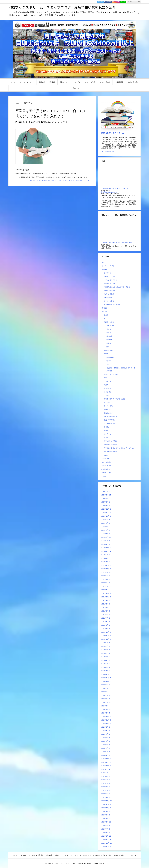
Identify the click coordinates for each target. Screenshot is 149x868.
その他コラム (106, 476)
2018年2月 (106, 752)
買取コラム (47, 122)
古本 (105, 378)
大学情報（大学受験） (111, 441)
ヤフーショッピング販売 (112, 305)
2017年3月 (106, 790)
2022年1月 (106, 590)
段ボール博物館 (109, 294)
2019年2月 (106, 709)
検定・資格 (108, 388)
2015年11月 (106, 847)
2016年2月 (106, 836)
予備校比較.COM (109, 283)
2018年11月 (106, 720)
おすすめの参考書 (110, 424)
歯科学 (109, 361)
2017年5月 (106, 783)
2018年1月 (106, 755)
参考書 (106, 315)
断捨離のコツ (108, 413)
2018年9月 (106, 727)
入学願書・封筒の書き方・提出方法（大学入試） (120, 448)
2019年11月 (106, 678)
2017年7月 (106, 776)
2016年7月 (106, 818)
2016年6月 (106, 822)
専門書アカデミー (110, 276)
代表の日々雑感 (106, 473)
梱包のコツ (108, 409)
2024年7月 (106, 527)
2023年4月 (106, 558)
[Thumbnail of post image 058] (42, 148)
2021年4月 (106, 618)
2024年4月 (106, 537)
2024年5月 (106, 534)
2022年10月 (106, 569)
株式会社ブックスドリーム (113, 133)
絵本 (108, 395)
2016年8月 (106, 815)
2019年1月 (106, 713)
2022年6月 (106, 583)
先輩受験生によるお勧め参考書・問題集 (117, 287)
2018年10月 (106, 724)
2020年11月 (106, 636)
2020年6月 (106, 653)
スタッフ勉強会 (106, 462)
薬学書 (109, 343)
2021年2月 (106, 625)
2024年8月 (106, 523)
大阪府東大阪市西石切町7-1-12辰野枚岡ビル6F (117, 243)
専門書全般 (110, 326)
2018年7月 (106, 734)
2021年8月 (106, 604)
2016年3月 (106, 833)
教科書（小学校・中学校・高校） (115, 399)
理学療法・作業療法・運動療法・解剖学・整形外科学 (121, 369)
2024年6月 (106, 530)
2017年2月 (106, 794)
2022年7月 (106, 579)
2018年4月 (106, 745)
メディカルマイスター (111, 280)
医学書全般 (110, 357)
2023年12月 (106, 548)
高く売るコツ (108, 402)
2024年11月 (106, 513)
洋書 (108, 347)
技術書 (109, 333)
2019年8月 (106, 688)
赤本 (105, 319)
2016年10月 (107, 808)
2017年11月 (106, 762)
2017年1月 (106, 797)
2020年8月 (106, 646)
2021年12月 (106, 593)
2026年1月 (106, 495)
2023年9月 (106, 555)
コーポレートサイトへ (109, 266)
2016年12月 (107, 801)
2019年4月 (106, 702)
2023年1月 (106, 562)
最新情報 (104, 269)
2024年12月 (106, 509)
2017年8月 (106, 773)
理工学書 (109, 336)
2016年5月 (106, 825)
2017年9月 (106, 769)
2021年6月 (106, 611)
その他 (106, 455)
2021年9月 (106, 600)
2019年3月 (106, 706)
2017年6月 (106, 780)
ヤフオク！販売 (109, 301)
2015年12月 (107, 843)
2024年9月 (106, 520)
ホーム (20, 103)
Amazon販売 (108, 298)
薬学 (108, 364)
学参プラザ (108, 273)
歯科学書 (109, 340)
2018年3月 (106, 748)
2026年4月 (106, 491)
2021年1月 (106, 629)
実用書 (106, 385)
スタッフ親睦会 (106, 466)
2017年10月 (106, 766)
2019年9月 (106, 685)
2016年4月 (106, 829)
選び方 (106, 431)
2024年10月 (106, 516)
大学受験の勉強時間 (110, 452)
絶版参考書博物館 (110, 291)
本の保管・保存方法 (110, 416)
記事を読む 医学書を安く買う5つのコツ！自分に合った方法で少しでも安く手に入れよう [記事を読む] (59, 180)
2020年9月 (106, 643)
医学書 (65, 122)
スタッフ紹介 (106, 459)
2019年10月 (106, 681)
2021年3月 (106, 622)
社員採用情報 (106, 469)
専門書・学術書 (109, 322)
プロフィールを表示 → (109, 152)
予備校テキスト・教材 (111, 374)
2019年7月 (106, 692)
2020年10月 (106, 639)
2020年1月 (106, 671)
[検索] (139, 2)
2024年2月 (106, 541)
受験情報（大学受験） (111, 445)
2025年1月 (106, 506)
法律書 (109, 329)
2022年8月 (106, 576)
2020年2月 (106, 667)
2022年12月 (106, 565)
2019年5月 (106, 699)
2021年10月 (106, 597)
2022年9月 (106, 572)
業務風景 (104, 308)
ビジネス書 (108, 381)
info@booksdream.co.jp (109, 192)
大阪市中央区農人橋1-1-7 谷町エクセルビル (116, 189)
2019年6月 (106, 695)
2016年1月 (106, 840)
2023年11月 (106, 551)
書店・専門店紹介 (110, 420)
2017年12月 (106, 759)
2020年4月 (106, 660)
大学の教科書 (108, 350)
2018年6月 (106, 738)
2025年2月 (106, 502)
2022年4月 (106, 586)
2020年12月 (106, 632)
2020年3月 (106, 664)
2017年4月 (106, 787)
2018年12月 (106, 716)
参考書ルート (108, 427)
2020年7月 (106, 650)
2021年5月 (106, 615)
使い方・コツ (57, 122)
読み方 (106, 438)
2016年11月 (106, 804)
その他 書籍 (108, 392)
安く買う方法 (108, 406)
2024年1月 (106, 544)
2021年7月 (106, 607)
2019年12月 (106, 674)
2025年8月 (106, 498)
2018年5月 (106, 741)
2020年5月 (106, 657)
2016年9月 (106, 811)
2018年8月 (106, 731)
